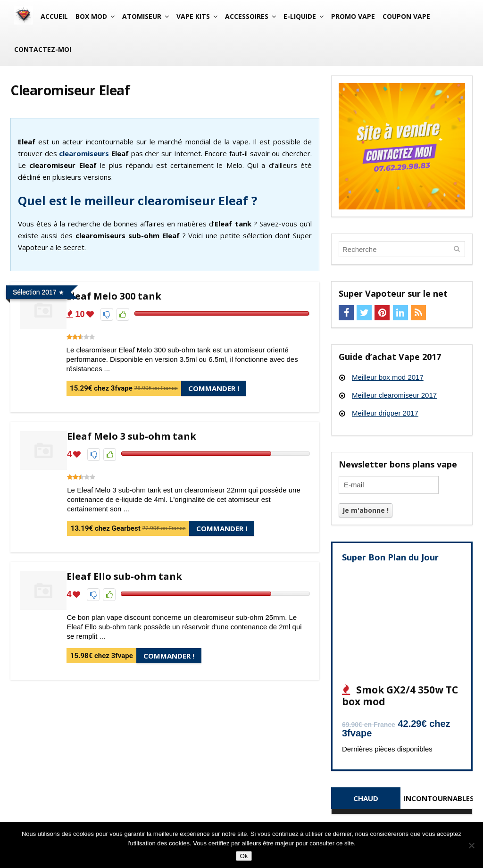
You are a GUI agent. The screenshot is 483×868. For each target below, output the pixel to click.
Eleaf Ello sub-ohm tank (124, 576)
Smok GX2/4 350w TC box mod (400, 696)
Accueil (54, 16)
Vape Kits (193, 16)
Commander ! (214, 388)
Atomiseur (142, 16)
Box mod (91, 16)
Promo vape (353, 16)
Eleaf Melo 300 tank (114, 296)
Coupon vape (406, 16)
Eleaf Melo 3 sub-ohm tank (132, 436)
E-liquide (300, 16)
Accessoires (247, 16)
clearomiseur (82, 153)
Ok (244, 856)
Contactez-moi (43, 49)
